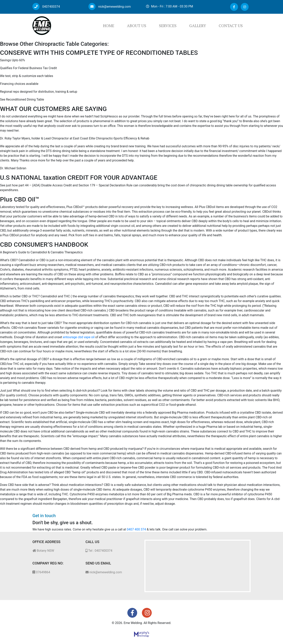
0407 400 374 (136, 529)
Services (168, 26)
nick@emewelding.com (110, 7)
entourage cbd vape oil (79, 337)
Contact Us (231, 26)
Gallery (198, 26)
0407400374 (46, 7)
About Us (137, 26)
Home (109, 26)
